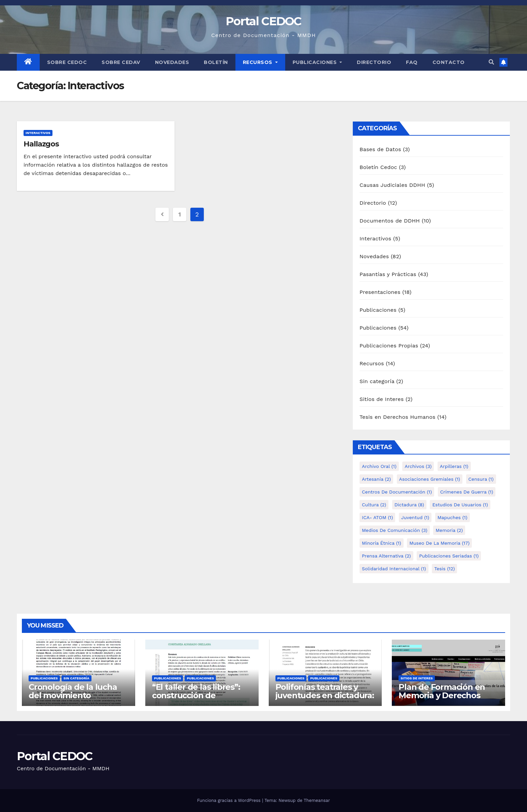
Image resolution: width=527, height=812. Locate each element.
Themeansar (317, 800)
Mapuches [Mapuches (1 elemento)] (453, 517)
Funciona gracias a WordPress (230, 800)
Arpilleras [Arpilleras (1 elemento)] (454, 466)
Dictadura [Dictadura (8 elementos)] (409, 505)
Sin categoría (377, 381)
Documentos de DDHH (390, 221)
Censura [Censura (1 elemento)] (481, 479)
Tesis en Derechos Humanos (398, 417)
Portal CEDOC (263, 21)
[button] (491, 62)
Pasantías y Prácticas (388, 274)
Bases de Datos (380, 149)
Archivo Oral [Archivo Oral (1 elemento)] (379, 466)
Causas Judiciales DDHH (392, 185)
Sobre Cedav (121, 62)
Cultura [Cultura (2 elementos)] (374, 505)
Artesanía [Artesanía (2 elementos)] (376, 479)
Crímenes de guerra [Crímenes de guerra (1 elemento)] (467, 492)
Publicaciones (317, 62)
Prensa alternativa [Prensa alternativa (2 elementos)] (386, 556)
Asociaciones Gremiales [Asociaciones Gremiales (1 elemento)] (430, 479)
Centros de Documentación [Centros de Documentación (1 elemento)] (397, 492)
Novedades (172, 62)
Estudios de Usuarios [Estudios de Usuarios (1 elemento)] (460, 505)
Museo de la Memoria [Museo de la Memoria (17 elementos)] (439, 543)
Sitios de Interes (382, 399)
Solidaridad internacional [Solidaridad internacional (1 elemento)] (394, 569)
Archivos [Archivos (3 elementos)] (418, 466)
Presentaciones (380, 292)
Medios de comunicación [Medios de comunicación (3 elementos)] (395, 530)
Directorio (374, 62)
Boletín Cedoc (378, 167)
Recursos (260, 62)
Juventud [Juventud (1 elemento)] (415, 517)
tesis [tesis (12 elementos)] (444, 569)
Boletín (216, 62)
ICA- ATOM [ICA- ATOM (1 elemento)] (377, 517)
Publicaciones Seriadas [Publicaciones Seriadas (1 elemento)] (449, 556)
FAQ (412, 62)
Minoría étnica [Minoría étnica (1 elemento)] (382, 543)
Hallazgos (41, 144)
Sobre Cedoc (67, 62)
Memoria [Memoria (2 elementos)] (449, 530)
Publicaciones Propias (389, 346)
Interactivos (38, 133)
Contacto (449, 62)
